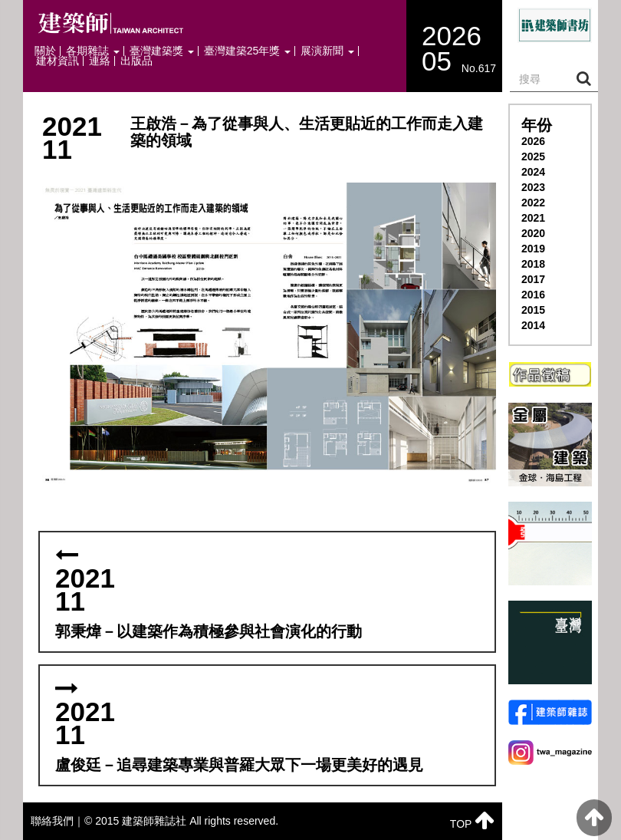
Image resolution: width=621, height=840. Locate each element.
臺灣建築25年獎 (247, 51)
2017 (533, 279)
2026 (533, 141)
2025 (533, 156)
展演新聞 (327, 51)
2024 (533, 172)
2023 (533, 187)
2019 (533, 249)
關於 (45, 51)
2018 (533, 264)
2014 (533, 325)
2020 (533, 233)
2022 (533, 203)
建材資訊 (58, 61)
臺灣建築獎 (162, 51)
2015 (533, 310)
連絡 (100, 61)
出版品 (136, 61)
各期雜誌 (93, 51)
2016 (533, 295)
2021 (533, 218)
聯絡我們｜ (58, 821)
